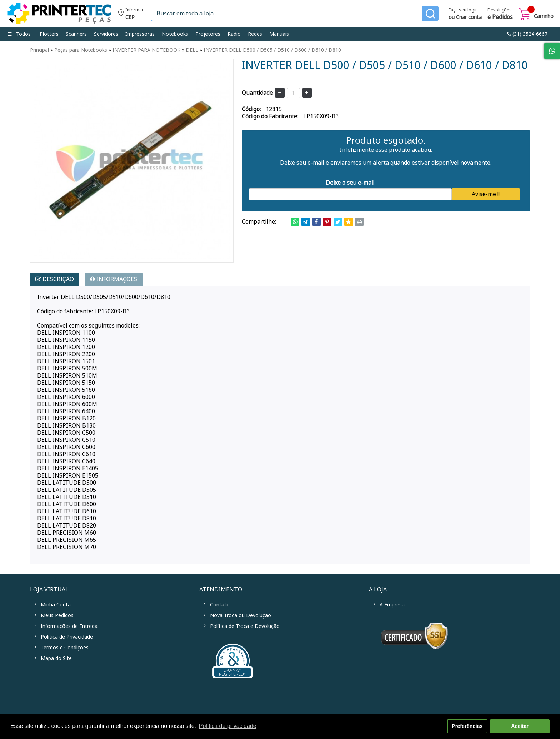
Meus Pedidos (57, 615)
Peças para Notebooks (81, 50)
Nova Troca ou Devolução (241, 615)
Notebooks (175, 34)
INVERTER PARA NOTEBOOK (146, 50)
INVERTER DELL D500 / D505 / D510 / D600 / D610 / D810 (272, 50)
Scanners (76, 34)
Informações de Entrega (69, 626)
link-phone (527, 34)
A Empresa (392, 605)
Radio (234, 34)
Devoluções (500, 14)
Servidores (106, 34)
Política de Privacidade (67, 637)
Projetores (208, 34)
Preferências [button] (467, 726)
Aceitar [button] (520, 726)
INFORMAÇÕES (114, 279)
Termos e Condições (65, 648)
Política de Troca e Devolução (245, 626)
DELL (192, 50)
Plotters (49, 34)
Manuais (279, 34)
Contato (220, 605)
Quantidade (257, 93)
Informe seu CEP (131, 14)
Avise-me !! (486, 194)
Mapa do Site (56, 658)
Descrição (55, 279)
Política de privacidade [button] (228, 726)
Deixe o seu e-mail (350, 183)
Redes (255, 34)
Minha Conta (56, 605)
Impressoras (140, 34)
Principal (39, 50)
